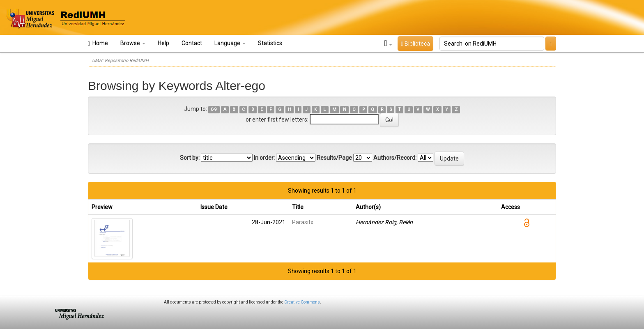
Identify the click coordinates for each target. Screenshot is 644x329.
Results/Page (334, 158)
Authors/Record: (395, 158)
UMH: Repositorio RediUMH (120, 61)
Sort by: (190, 158)
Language (230, 43)
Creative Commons (302, 302)
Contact (192, 43)
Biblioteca (415, 44)
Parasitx (303, 222)
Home (98, 43)
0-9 (214, 109)
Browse (133, 43)
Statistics (270, 43)
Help (163, 43)
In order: (264, 158)
